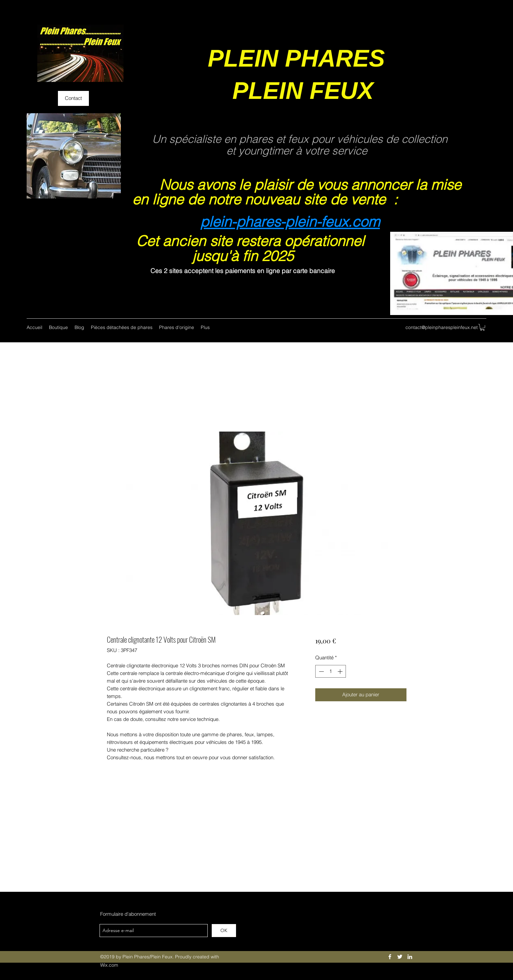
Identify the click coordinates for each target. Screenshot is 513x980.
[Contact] (73, 98)
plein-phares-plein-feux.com (290, 222)
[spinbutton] (331, 671)
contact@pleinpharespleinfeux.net (442, 327)
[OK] (224, 931)
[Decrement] (321, 671)
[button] (482, 327)
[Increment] (341, 671)
